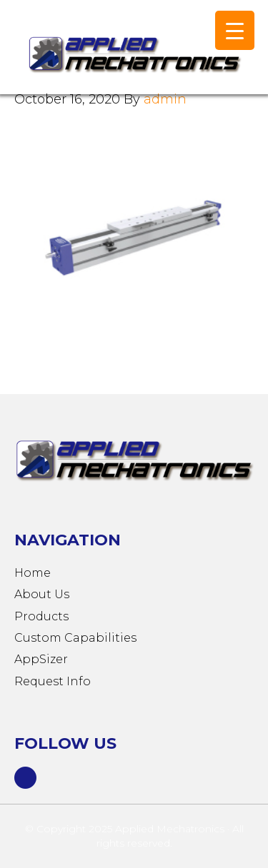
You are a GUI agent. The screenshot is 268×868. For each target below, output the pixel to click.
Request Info (53, 681)
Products (41, 616)
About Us (42, 594)
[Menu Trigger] (235, 30)
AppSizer (41, 659)
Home (33, 573)
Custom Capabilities (75, 638)
